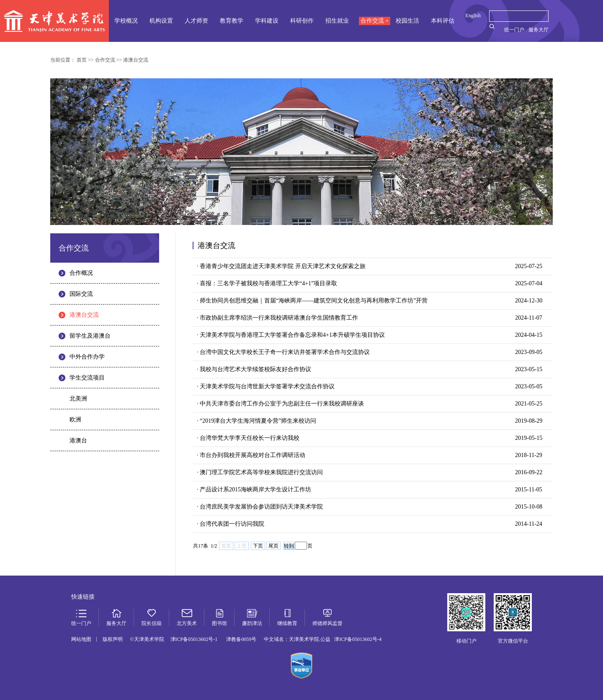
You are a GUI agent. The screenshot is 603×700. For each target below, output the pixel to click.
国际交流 (81, 294)
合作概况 (81, 273)
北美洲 (78, 399)
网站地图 (81, 639)
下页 (258, 546)
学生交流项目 (87, 378)
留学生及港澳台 (90, 336)
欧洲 (75, 420)
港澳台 (78, 440)
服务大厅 (539, 30)
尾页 (273, 546)
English (473, 15)
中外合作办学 (87, 357)
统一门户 (514, 30)
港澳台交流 (84, 315)
